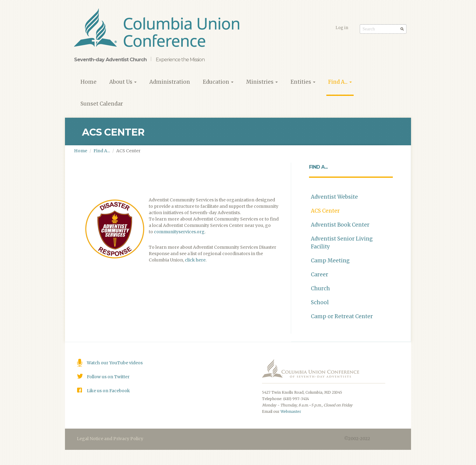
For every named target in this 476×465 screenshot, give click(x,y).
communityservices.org (179, 232)
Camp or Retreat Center (342, 316)
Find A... (340, 82)
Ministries (262, 82)
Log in (342, 28)
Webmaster (291, 411)
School (320, 302)
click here (195, 260)
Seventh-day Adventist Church (110, 60)
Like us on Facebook (108, 391)
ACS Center (325, 211)
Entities (303, 82)
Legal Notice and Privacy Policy (110, 439)
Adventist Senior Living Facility (342, 243)
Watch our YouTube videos (115, 363)
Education (218, 82)
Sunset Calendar (102, 104)
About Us (123, 82)
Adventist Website (334, 197)
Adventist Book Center (340, 225)
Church (320, 288)
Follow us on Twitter (108, 377)
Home (88, 82)
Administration (170, 82)
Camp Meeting (330, 261)
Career (320, 275)
